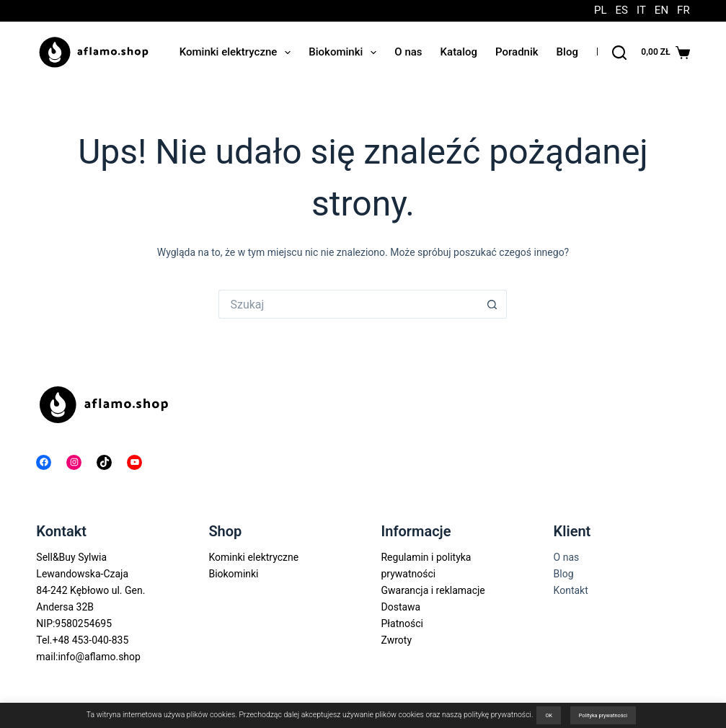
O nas (408, 52)
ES (622, 10)
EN (661, 10)
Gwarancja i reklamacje (433, 590)
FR (683, 10)
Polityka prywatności (603, 715)
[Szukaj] (619, 53)
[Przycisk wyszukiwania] (492, 304)
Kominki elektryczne (238, 53)
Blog (567, 52)
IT (641, 10)
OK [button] (549, 715)
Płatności (402, 623)
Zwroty (396, 640)
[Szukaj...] (348, 304)
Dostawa (400, 607)
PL (601, 10)
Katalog (459, 52)
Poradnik (517, 52)
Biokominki (345, 53)
